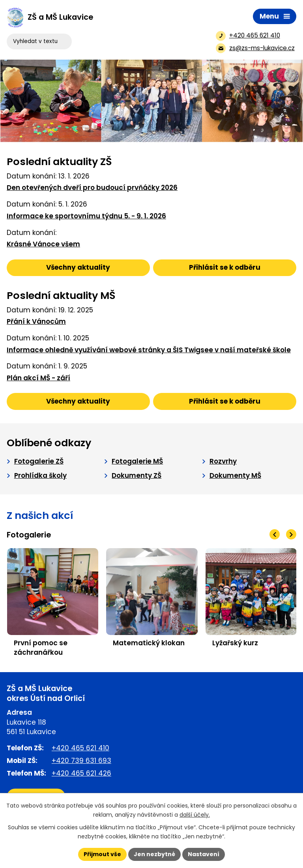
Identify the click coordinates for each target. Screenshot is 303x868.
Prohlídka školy (40, 475)
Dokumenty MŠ (235, 475)
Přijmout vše (102, 854)
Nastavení (204, 854)
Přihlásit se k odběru (225, 267)
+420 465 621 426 (81, 773)
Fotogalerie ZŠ (39, 461)
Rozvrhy (223, 461)
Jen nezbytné (154, 854)
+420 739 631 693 (81, 761)
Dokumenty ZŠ (137, 475)
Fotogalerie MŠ (137, 461)
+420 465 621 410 (80, 748)
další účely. (195, 815)
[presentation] (275, 534)
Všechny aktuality (78, 267)
